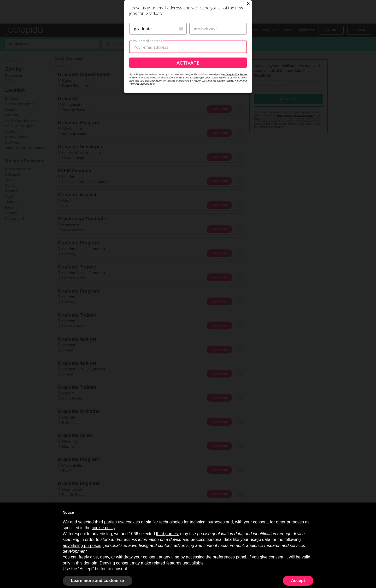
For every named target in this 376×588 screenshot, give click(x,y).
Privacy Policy (231, 135)
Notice (153, 138)
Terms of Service (138, 144)
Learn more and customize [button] (98, 581)
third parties (167, 534)
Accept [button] (298, 581)
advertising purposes (82, 546)
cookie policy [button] (103, 528)
